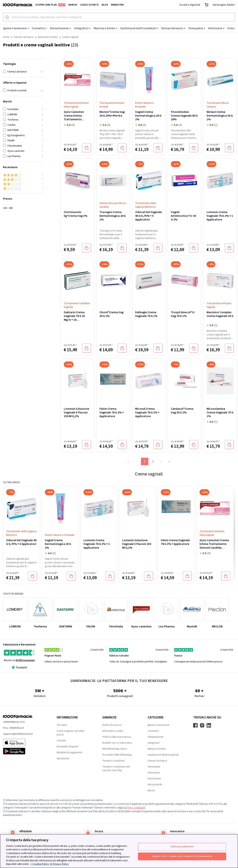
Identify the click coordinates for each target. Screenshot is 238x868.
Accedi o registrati (190, 5)
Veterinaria (216, 28)
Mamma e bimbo (106, 28)
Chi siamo (62, 725)
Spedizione (63, 758)
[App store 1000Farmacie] (24, 742)
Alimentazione (60, 28)
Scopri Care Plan (50, 5)
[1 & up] (24, 188)
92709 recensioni (25, 660)
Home (6, 37)
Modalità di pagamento (69, 753)
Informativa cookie (113, 731)
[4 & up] (24, 175)
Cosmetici (39, 28)
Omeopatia (197, 28)
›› (169, 461)
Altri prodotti (155, 785)
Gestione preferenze (182, 847)
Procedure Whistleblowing (117, 755)
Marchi (73, 5)
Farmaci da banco (173, 28)
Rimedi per (117, 5)
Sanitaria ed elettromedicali (139, 28)
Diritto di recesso (112, 725)
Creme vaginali (70, 37)
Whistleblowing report (115, 749)
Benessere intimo (48, 37)
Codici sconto (89, 5)
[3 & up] (24, 180)
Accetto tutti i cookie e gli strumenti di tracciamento (182, 856)
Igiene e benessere (16, 28)
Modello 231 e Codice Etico (117, 743)
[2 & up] (24, 184)
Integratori (82, 28)
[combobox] (119, 17)
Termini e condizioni (113, 761)
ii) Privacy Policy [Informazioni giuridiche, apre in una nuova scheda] (59, 864)
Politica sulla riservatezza (116, 737)
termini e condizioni (134, 808)
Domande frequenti (67, 747)
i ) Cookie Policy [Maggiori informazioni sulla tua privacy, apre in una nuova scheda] (40, 864)
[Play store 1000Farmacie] (24, 751)
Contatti (61, 741)
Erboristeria (154, 779)
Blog (105, 5)
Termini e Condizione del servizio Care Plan (116, 769)
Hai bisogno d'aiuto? (224, 5)
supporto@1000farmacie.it (18, 734)
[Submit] (8, 17)
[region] (119, 851)
